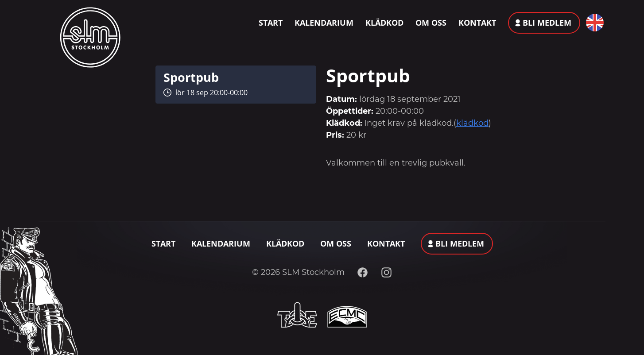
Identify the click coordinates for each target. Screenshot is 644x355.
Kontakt (477, 23)
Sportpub (191, 77)
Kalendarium (324, 23)
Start (271, 23)
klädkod (472, 123)
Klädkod (384, 23)
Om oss (431, 23)
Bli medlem (547, 23)
